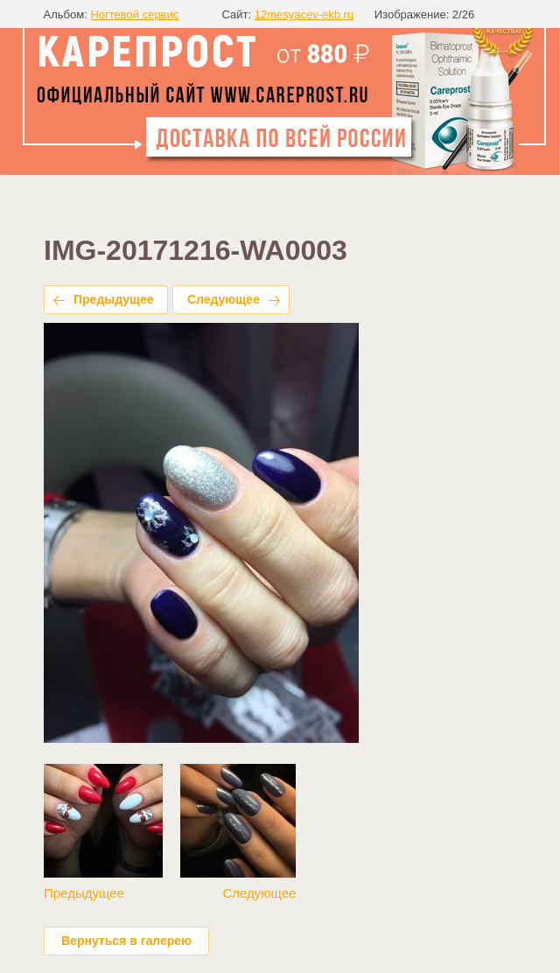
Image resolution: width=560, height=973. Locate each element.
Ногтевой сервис (134, 14)
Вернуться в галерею (126, 941)
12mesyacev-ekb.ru (304, 14)
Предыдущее (113, 299)
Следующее (224, 299)
